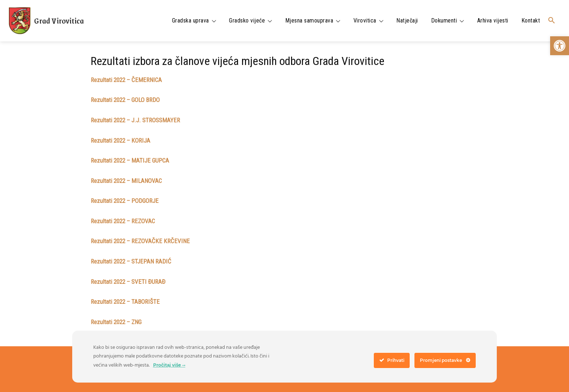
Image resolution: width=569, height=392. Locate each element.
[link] (560, 46)
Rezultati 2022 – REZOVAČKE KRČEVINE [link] (140, 241)
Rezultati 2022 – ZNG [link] (116, 322)
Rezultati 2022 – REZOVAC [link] (123, 221)
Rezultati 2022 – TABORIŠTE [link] (125, 302)
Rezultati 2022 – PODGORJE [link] (125, 201)
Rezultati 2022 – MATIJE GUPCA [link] (130, 160)
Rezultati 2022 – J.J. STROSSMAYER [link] (135, 120)
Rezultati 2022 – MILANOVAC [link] (126, 181)
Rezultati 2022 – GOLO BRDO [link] (125, 100)
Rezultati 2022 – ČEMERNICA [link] (126, 80)
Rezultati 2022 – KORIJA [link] (120, 140)
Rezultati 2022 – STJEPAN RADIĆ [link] (131, 261)
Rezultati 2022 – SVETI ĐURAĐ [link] (128, 282)
